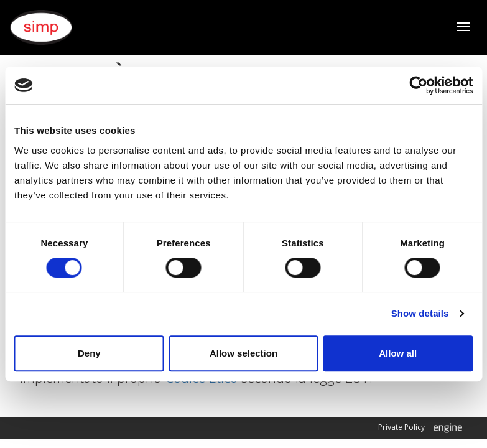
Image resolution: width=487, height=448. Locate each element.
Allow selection (243, 353)
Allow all (398, 353)
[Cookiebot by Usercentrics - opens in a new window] (418, 85)
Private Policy (401, 427)
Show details (420, 313)
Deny (89, 353)
